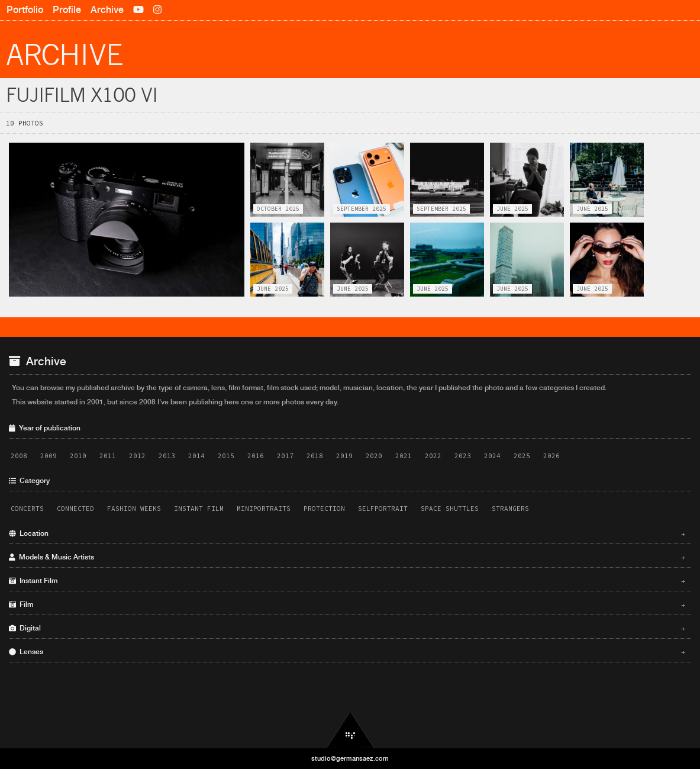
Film (347, 604)
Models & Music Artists (347, 557)
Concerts (27, 509)
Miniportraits (264, 509)
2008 (19, 456)
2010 (78, 456)
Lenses (347, 652)
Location (347, 533)
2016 (256, 456)
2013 (167, 456)
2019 (344, 456)
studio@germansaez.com (350, 758)
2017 (285, 456)
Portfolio (25, 10)
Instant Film (199, 509)
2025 (522, 456)
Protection (324, 509)
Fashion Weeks (134, 509)
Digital (347, 628)
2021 (404, 456)
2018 (315, 456)
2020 (374, 456)
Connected (75, 509)
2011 (108, 456)
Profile (67, 10)
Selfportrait (383, 509)
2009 (49, 456)
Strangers (510, 509)
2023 (463, 456)
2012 (137, 456)
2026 (551, 456)
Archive (107, 10)
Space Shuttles (450, 509)
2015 (226, 456)
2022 (433, 456)
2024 (492, 456)
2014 (196, 456)
